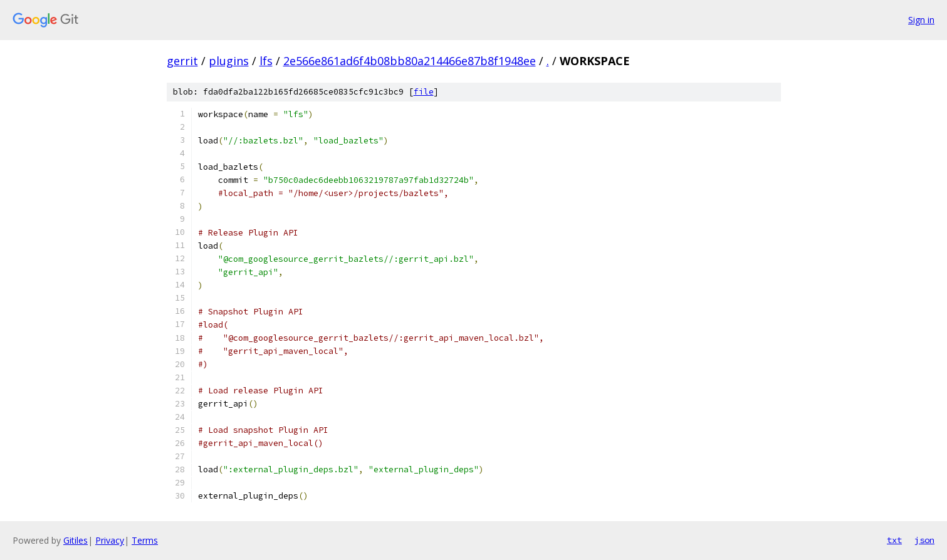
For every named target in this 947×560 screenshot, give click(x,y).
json (924, 540)
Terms (145, 540)
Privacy (110, 540)
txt (894, 540)
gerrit (182, 61)
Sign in (921, 20)
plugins (229, 61)
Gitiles (76, 540)
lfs (266, 61)
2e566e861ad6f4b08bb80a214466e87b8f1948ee (410, 61)
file (424, 92)
